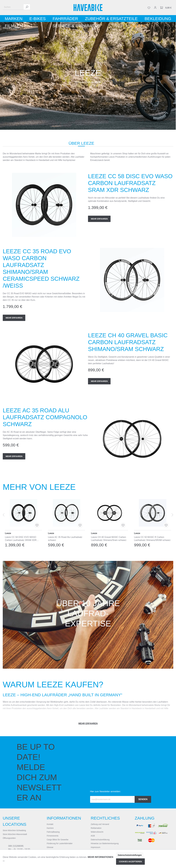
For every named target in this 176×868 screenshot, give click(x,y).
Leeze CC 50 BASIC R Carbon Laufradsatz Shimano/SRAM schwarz (152, 539)
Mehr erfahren (99, 219)
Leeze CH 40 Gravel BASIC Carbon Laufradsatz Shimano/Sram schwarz (109, 539)
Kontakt (50, 824)
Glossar (50, 847)
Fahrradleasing (53, 832)
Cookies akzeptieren (130, 862)
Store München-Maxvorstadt (15, 834)
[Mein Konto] (155, 8)
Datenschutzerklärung (100, 840)
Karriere (50, 828)
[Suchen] (13, 7)
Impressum (95, 847)
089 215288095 (16, 846)
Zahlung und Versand (100, 824)
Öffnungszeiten (9, 838)
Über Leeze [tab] (81, 143)
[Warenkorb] (166, 8)
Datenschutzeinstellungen (130, 855)
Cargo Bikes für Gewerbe (58, 840)
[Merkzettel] (149, 8)
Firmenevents (53, 836)
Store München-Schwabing (14, 830)
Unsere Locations (15, 821)
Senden (143, 799)
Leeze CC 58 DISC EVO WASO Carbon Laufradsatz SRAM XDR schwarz (21, 539)
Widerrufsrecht (97, 832)
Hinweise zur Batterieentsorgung (105, 843)
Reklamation (96, 828)
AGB (93, 836)
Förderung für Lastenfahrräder (60, 843)
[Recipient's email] (112, 799)
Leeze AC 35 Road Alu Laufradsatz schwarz (65, 539)
